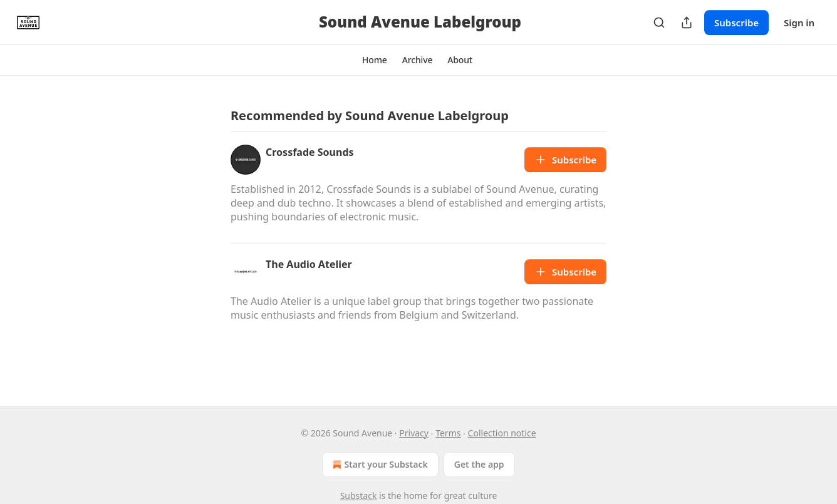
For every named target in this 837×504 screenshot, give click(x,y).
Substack (359, 496)
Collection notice (502, 433)
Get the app (479, 464)
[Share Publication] (687, 23)
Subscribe (736, 23)
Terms (448, 433)
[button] (375, 60)
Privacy (414, 433)
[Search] (659, 23)
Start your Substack (379, 465)
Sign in (799, 23)
